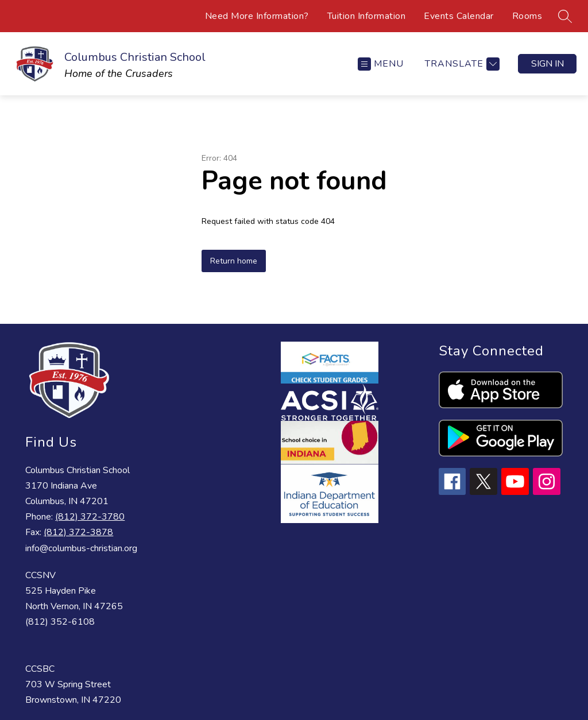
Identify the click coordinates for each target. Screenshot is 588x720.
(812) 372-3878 (78, 532)
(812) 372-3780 (90, 517)
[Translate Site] (461, 64)
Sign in (548, 64)
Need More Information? (257, 16)
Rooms (527, 16)
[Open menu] (381, 64)
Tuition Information (367, 16)
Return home (234, 261)
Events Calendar (459, 16)
